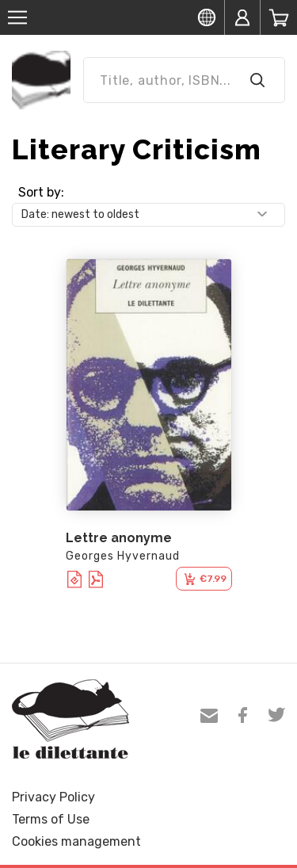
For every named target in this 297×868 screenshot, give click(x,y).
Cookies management (76, 841)
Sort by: (41, 192)
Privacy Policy (53, 797)
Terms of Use (51, 819)
